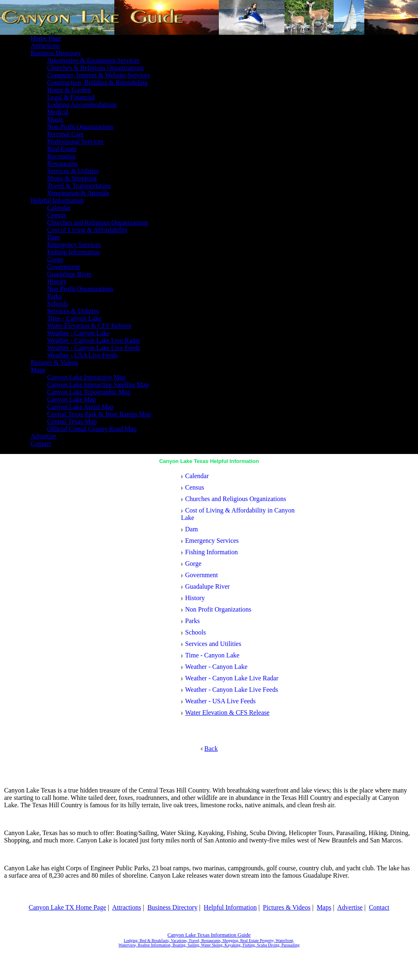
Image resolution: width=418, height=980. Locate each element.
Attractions (126, 907)
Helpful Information (230, 907)
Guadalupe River (206, 586)
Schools (194, 632)
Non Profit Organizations (216, 609)
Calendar (195, 476)
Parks (191, 621)
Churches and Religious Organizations (234, 499)
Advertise (350, 907)
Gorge (191, 563)
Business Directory (173, 907)
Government (200, 575)
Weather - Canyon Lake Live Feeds (230, 690)
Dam (190, 529)
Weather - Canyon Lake (214, 667)
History (193, 598)
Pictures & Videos (287, 907)
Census (193, 487)
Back (209, 749)
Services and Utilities (211, 644)
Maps (324, 907)
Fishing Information (209, 552)
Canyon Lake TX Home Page (67, 907)
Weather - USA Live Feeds (218, 701)
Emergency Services (210, 541)
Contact (379, 907)
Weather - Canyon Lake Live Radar (230, 678)
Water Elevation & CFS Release (227, 712)
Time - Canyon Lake (210, 655)
